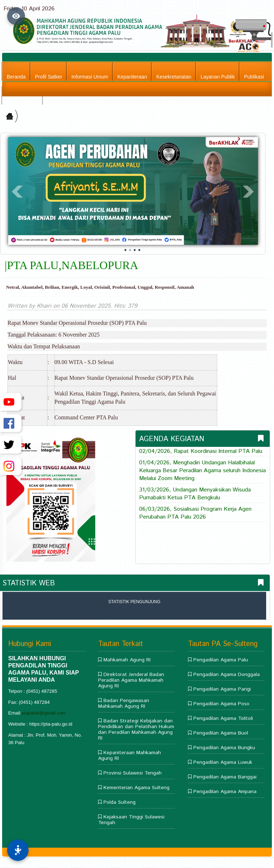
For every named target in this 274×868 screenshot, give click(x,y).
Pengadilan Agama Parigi (222, 689)
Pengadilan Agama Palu (221, 660)
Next (249, 192)
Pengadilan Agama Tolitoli (223, 718)
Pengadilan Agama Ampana (225, 792)
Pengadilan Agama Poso (221, 704)
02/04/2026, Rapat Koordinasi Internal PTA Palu (201, 451)
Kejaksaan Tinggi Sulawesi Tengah (131, 820)
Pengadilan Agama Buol (221, 733)
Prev (17, 192)
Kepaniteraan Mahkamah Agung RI (130, 756)
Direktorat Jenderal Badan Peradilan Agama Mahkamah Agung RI (131, 680)
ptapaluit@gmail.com (44, 713)
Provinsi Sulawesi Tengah (133, 773)
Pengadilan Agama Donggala (227, 675)
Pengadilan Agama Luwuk (223, 762)
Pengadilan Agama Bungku (224, 748)
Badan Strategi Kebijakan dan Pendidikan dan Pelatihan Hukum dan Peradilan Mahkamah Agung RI (136, 730)
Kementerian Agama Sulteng (136, 788)
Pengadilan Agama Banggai (225, 777)
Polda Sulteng (120, 802)
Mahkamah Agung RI (127, 660)
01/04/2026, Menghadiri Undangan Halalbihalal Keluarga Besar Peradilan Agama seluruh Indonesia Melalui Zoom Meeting (202, 471)
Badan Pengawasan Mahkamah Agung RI (124, 703)
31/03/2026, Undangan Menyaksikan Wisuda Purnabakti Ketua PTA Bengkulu (195, 494)
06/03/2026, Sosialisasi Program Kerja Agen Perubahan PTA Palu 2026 (195, 513)
